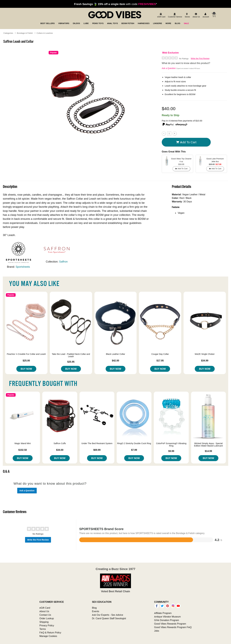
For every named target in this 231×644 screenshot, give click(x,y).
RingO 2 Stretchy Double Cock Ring (134, 443)
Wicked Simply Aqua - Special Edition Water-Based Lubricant (208, 445)
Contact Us (45, 615)
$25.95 (71, 362)
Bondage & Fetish (25, 33)
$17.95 (160, 361)
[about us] (196, 15)
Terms (43, 629)
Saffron (63, 262)
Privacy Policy (47, 625)
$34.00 (60, 450)
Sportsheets (23, 267)
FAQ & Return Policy (50, 633)
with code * (115, 4)
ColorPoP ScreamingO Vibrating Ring (171, 445)
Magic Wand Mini (23, 443)
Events (96, 611)
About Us (44, 611)
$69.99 (97, 450)
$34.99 (205, 361)
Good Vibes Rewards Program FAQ (173, 627)
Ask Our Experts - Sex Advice (107, 615)
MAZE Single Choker (205, 354)
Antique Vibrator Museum (167, 617)
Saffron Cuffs (60, 443)
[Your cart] (214, 15)
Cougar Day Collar (160, 354)
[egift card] (161, 15)
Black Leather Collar (115, 354)
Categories (8, 33)
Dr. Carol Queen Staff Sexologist (109, 618)
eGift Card (45, 608)
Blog (94, 608)
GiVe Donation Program (167, 620)
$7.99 (134, 450)
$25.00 (26, 361)
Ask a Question (169, 68)
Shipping (44, 622)
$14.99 (208, 451)
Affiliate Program (163, 613)
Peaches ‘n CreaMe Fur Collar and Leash (26, 354)
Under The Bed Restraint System (97, 443)
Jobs (157, 631)
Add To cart (186, 142)
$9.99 (171, 451)
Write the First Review (200, 58)
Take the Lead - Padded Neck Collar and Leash (71, 355)
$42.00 (116, 361)
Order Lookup (47, 618)
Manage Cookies (48, 636)
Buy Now (26, 369)
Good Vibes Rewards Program (170, 624)
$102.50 (23, 450)
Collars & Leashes (45, 33)
